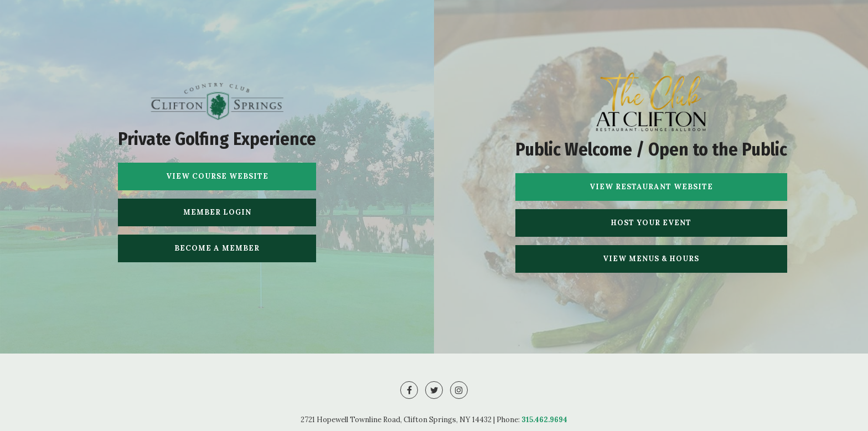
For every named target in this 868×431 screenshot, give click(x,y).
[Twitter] (434, 390)
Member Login (217, 212)
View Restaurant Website (651, 187)
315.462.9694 (544, 420)
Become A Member (217, 248)
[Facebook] (409, 390)
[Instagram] (459, 390)
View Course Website (217, 176)
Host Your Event (651, 223)
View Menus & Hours (651, 259)
